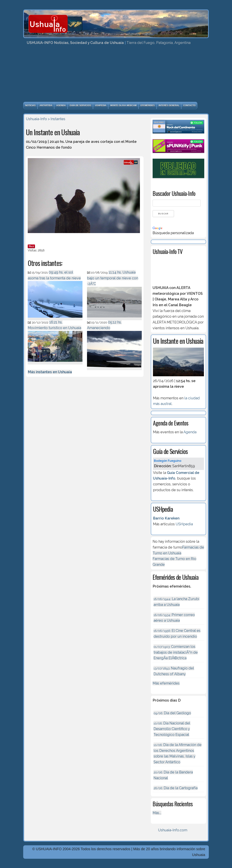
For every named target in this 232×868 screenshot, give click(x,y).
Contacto (189, 105)
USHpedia (101, 105)
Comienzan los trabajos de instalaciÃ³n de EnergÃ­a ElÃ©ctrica (176, 652)
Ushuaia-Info (36, 119)
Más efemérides (166, 683)
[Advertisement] (116, 75)
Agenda (61, 105)
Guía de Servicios (80, 105)
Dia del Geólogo (172, 713)
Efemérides (148, 105)
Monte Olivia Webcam (123, 105)
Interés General (169, 105)
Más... (157, 813)
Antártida (46, 105)
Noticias (30, 105)
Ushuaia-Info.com (173, 830)
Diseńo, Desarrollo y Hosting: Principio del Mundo (65, 865)
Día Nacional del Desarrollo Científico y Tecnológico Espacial (172, 729)
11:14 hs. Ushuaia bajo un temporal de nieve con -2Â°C (113, 278)
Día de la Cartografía (176, 788)
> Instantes (57, 119)
